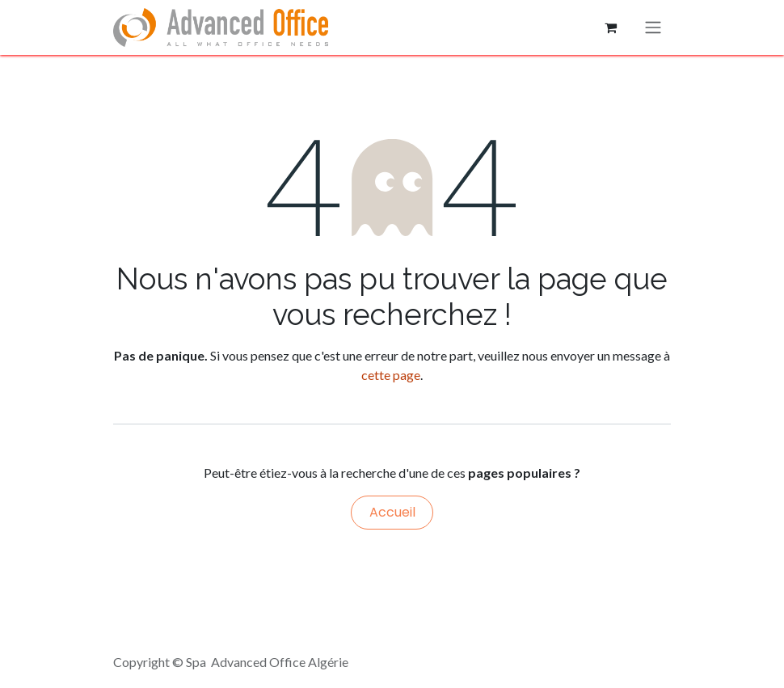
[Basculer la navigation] (653, 28)
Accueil (392, 512)
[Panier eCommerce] (610, 27)
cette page (391, 375)
